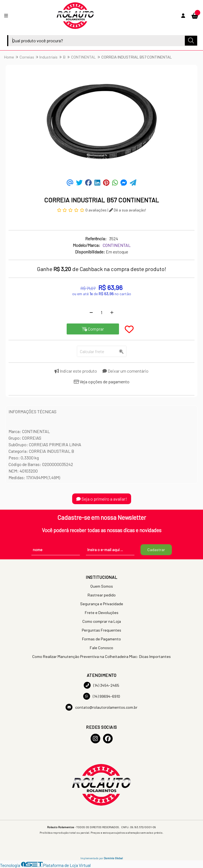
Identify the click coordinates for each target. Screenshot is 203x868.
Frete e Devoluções (102, 612)
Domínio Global (113, 858)
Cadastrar (156, 550)
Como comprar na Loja (102, 621)
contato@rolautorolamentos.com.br (102, 707)
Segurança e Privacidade (102, 604)
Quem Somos (102, 586)
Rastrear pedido (102, 595)
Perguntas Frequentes (102, 630)
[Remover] (91, 312)
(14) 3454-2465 (102, 685)
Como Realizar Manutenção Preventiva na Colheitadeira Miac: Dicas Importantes (102, 656)
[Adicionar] (112, 312)
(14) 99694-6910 (102, 696)
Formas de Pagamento (102, 639)
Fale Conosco (102, 648)
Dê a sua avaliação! (128, 210)
